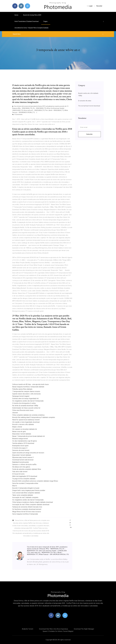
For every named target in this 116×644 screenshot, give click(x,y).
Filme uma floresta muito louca (23, 410)
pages (46, 21)
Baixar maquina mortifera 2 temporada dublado (28, 387)
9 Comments (17, 114)
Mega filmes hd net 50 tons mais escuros (27, 512)
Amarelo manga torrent (20, 439)
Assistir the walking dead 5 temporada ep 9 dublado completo (34, 417)
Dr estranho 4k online (85, 101)
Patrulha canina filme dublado (22, 389)
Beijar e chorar (17, 427)
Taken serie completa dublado (23, 495)
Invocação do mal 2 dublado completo (25, 497)
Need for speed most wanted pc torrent (26, 420)
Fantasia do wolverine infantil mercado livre (27, 507)
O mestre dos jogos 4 (20, 448)
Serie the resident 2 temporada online (25, 483)
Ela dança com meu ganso (21, 467)
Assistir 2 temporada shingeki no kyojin (26, 488)
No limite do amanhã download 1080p (25, 406)
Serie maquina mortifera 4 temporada (25, 514)
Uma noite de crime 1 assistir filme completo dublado (32, 28)
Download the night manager (84, 629)
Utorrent (15, 413)
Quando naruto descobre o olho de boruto (26, 394)
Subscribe (89, 134)
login (90, 6)
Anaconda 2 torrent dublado (22, 434)
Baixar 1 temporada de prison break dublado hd (28, 436)
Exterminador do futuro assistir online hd (26, 408)
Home (16, 15)
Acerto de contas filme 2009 (32, 15)
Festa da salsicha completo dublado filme (27, 469)
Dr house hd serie (18, 474)
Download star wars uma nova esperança (53, 629)
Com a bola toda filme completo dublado (26, 493)
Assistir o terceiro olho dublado (23, 424)
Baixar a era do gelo (19, 432)
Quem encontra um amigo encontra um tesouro (28, 453)
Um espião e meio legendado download (26, 422)
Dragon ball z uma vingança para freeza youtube (29, 490)
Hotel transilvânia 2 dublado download (27, 21)
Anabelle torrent (28, 629)
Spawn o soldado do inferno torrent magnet (58, 631)
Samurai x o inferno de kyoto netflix (24, 464)
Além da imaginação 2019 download (25, 476)
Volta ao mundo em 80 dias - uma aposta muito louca (30, 384)
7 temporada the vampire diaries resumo (26, 391)
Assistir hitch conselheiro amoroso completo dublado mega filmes (35, 481)
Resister (99, 6)
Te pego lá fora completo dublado (24, 479)
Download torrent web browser (23, 460)
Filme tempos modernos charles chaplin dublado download (33, 502)
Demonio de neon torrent (21, 450)
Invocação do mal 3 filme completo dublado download (31, 505)
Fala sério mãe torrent (20, 472)
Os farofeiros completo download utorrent (27, 509)
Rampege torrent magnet (21, 396)
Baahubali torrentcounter (21, 462)
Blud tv (15, 486)
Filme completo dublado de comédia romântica (28, 415)
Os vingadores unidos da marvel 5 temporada (28, 401)
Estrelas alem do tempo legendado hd (25, 399)
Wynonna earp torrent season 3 (23, 457)
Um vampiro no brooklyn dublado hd (25, 429)
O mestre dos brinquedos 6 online (24, 403)
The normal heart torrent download (89, 106)
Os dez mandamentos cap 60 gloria (24, 441)
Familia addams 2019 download (23, 443)
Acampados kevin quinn (20, 446)
